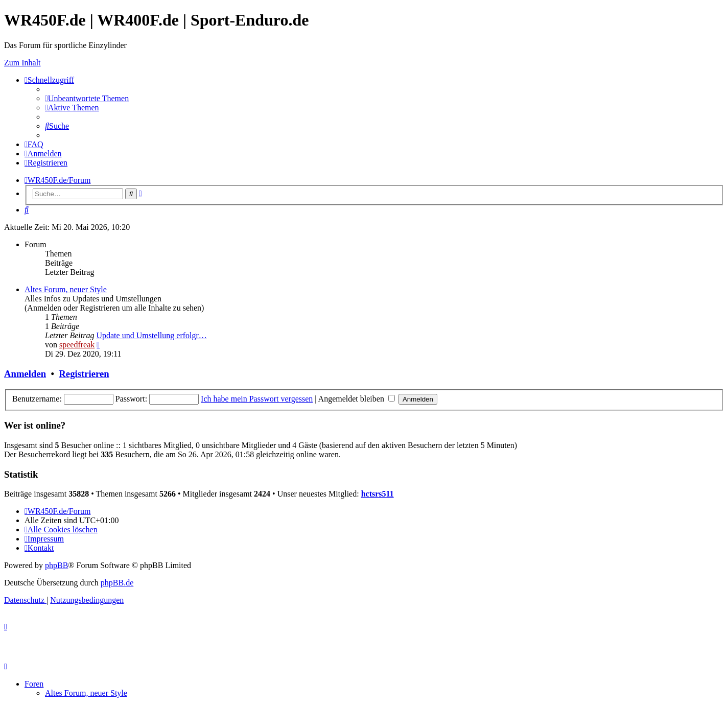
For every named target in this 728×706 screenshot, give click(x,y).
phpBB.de (117, 583)
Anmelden (25, 374)
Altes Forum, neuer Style (66, 289)
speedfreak (77, 345)
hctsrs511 (378, 494)
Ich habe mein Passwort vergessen (257, 399)
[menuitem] (87, 98)
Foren (34, 684)
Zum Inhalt (22, 63)
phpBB (56, 565)
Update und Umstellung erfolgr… (151, 335)
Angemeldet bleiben (357, 399)
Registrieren (84, 374)
